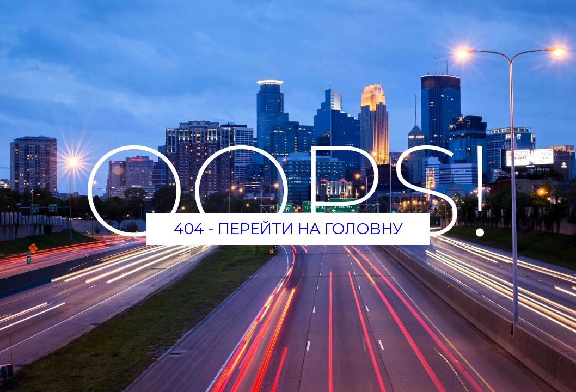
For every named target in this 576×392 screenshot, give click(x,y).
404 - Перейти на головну (288, 229)
